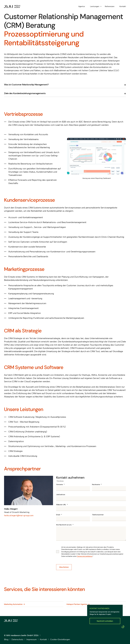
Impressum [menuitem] (32, 639)
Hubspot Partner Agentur (77, 604)
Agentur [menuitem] (82, 6)
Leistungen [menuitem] (95, 6)
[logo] (11, 620)
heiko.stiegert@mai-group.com (19, 515)
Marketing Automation (13, 604)
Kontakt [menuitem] (123, 6)
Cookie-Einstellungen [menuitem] (60, 639)
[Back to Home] (12, 6)
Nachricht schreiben (105, 621)
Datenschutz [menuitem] (17, 639)
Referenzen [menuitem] (110, 6)
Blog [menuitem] (6, 639)
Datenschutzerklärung (85, 556)
